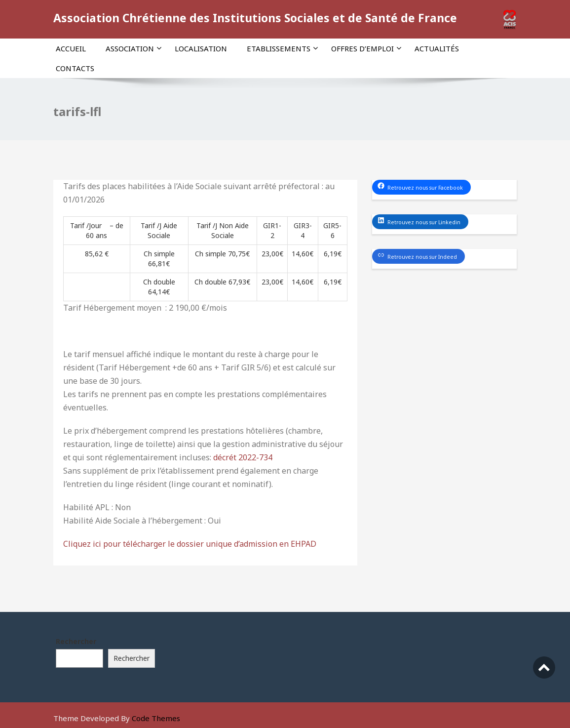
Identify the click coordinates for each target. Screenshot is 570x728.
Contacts (75, 68)
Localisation (201, 48)
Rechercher (76, 641)
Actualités (437, 48)
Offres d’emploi (366, 48)
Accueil (71, 48)
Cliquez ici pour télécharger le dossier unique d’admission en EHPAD (190, 544)
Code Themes (156, 718)
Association (133, 48)
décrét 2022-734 (243, 457)
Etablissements (282, 48)
